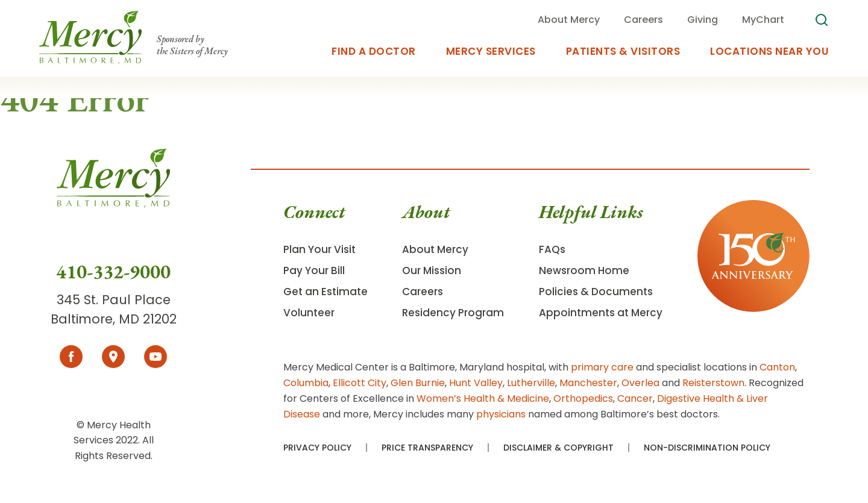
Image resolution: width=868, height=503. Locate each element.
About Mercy (435, 249)
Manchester (588, 383)
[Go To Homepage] (113, 204)
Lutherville (531, 383)
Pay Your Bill (314, 270)
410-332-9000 (113, 272)
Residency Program (453, 313)
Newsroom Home (584, 270)
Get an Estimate (325, 292)
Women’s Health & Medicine (483, 398)
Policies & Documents (596, 292)
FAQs (552, 249)
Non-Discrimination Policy (707, 448)
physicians (501, 414)
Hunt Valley (476, 383)
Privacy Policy (317, 448)
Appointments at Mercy (601, 313)
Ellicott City (360, 383)
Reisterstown (713, 383)
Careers (423, 292)
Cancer (635, 398)
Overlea (640, 383)
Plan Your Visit (319, 249)
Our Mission (432, 270)
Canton (777, 367)
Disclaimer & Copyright (558, 448)
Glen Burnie (418, 383)
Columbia (306, 383)
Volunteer (309, 313)
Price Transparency (427, 448)
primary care (602, 367)
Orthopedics (583, 398)
